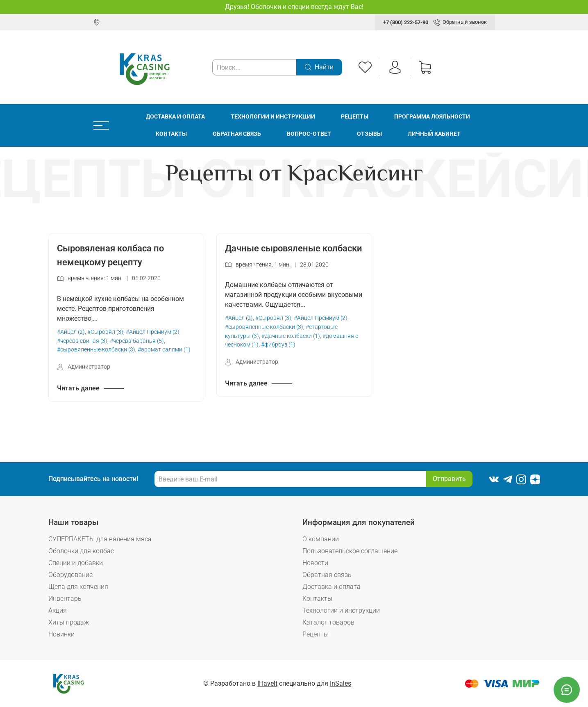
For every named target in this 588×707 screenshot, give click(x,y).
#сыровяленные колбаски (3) (96, 350)
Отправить (449, 479)
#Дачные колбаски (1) (291, 336)
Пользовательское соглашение (350, 551)
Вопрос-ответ (309, 134)
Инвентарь (65, 599)
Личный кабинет (434, 134)
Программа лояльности (432, 117)
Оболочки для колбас (81, 551)
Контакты (171, 134)
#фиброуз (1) (278, 345)
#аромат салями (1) (164, 350)
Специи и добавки (76, 563)
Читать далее (78, 388)
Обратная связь (237, 134)
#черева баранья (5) (137, 341)
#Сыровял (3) (105, 332)
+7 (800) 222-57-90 (406, 22)
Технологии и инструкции (273, 117)
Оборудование (70, 575)
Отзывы (369, 134)
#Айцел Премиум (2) (153, 332)
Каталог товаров (328, 622)
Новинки (61, 634)
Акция (58, 610)
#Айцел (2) (71, 332)
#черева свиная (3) (82, 341)
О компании (321, 539)
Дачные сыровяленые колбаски (294, 248)
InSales (341, 683)
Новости (315, 563)
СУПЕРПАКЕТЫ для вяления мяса (100, 539)
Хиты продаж (69, 622)
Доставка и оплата (175, 117)
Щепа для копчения (78, 587)
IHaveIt (267, 683)
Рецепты (355, 117)
